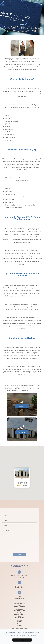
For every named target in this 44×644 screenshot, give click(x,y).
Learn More (22, 406)
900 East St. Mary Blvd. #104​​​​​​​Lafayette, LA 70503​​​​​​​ (15, 577)
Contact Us (22, 432)
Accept (22, 640)
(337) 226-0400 (15, 588)
